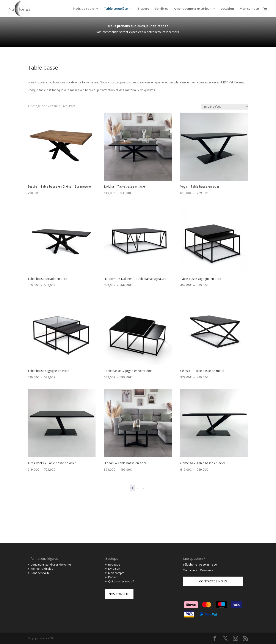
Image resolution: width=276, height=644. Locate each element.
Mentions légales (42, 569)
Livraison (114, 569)
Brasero (143, 9)
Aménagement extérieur (192, 9)
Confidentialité (40, 573)
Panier (113, 577)
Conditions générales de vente (51, 564)
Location (227, 9)
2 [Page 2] (137, 488)
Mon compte (249, 9)
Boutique (114, 564)
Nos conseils (119, 594)
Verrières (162, 9)
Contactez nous (213, 581)
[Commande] (225, 107)
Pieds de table (83, 9)
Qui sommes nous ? (121, 581)
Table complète (116, 9)
